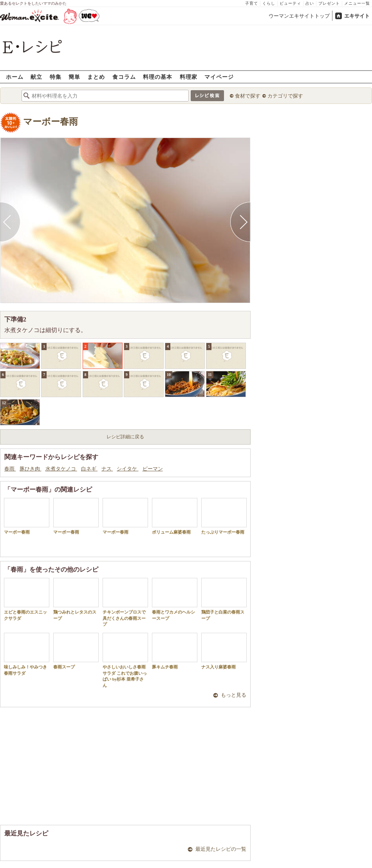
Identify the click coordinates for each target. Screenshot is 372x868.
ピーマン (153, 469)
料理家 (189, 77)
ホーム (15, 77)
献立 (36, 77)
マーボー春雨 (51, 122)
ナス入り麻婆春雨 (224, 651)
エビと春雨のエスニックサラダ (27, 599)
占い (310, 3)
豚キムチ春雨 (175, 651)
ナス (107, 469)
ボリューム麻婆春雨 (175, 516)
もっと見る (234, 695)
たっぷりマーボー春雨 (224, 516)
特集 (56, 77)
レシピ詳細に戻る (125, 437)
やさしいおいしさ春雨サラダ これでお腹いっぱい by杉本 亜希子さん (125, 660)
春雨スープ (76, 651)
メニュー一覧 (357, 3)
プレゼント (329, 3)
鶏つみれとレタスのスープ (76, 599)
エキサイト (357, 16)
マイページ (219, 77)
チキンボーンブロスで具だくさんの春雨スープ (125, 602)
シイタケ (127, 469)
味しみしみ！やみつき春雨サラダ (27, 654)
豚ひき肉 (30, 469)
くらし (269, 3)
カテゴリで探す (285, 96)
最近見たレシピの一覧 (221, 849)
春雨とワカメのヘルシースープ (175, 599)
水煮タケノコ (61, 469)
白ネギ (89, 469)
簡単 (74, 77)
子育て (252, 3)
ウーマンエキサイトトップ (299, 16)
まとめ (96, 77)
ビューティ (290, 3)
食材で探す (248, 96)
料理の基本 (158, 77)
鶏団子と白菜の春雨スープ (224, 599)
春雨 (10, 469)
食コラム (124, 77)
